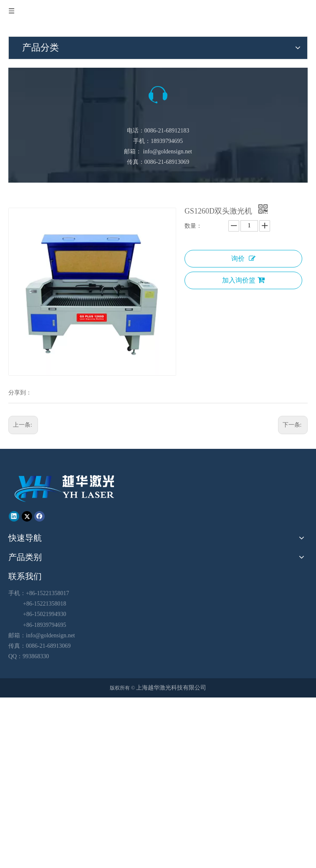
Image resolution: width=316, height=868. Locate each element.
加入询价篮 (243, 280)
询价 (243, 258)
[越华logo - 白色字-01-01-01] (65, 488)
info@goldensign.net (168, 151)
